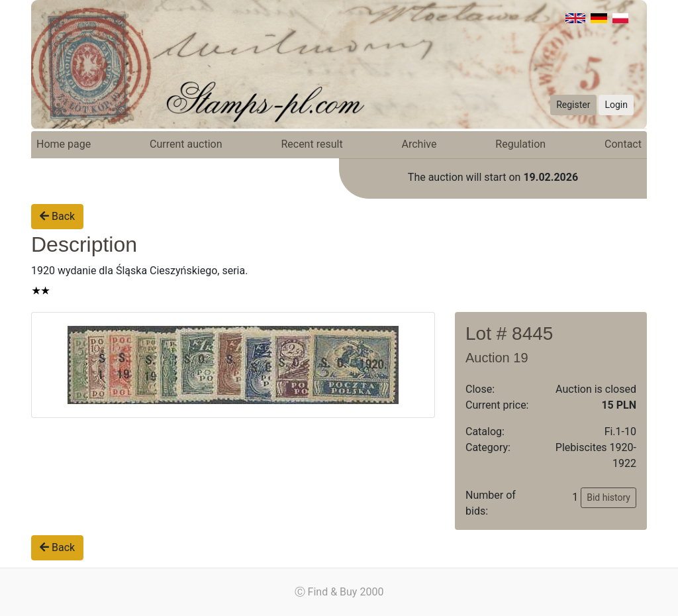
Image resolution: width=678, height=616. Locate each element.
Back (57, 216)
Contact (623, 144)
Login (616, 105)
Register (573, 105)
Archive (419, 144)
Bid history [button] (608, 497)
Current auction (186, 144)
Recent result (312, 144)
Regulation (520, 144)
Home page (64, 144)
